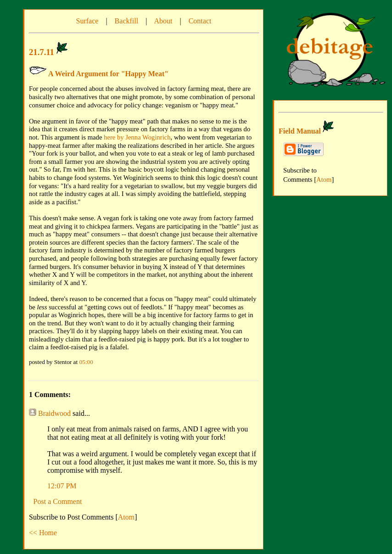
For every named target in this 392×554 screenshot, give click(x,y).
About (163, 21)
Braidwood (54, 413)
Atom (126, 517)
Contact (200, 21)
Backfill (127, 21)
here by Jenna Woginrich (137, 137)
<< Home (43, 533)
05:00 (86, 362)
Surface (87, 21)
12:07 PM (62, 486)
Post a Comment (58, 501)
